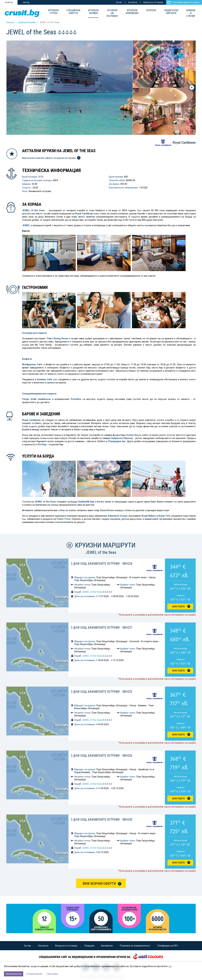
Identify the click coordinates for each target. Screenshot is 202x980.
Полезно (151, 10)
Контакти (133, 2)
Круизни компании (132, 12)
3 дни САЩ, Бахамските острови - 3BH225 (102, 692)
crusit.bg (9, 2)
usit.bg (26, 2)
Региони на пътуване (112, 13)
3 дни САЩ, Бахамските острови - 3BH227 (102, 628)
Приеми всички (14, 974)
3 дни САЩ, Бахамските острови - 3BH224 (102, 564)
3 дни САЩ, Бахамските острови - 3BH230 (102, 820)
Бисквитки (107, 946)
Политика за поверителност (135, 946)
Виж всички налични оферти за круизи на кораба (51, 158)
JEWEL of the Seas (97, 592)
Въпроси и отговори (153, 2)
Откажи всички (34, 974)
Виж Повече (179, 607)
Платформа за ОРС (168, 946)
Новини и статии (191, 13)
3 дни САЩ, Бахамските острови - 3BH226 (102, 756)
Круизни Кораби (93, 12)
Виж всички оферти (99, 884)
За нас (119, 2)
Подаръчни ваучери (171, 12)
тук (170, 966)
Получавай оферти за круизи (186, 2)
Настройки (53, 974)
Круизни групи (53, 12)
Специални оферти (73, 12)
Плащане (89, 946)
